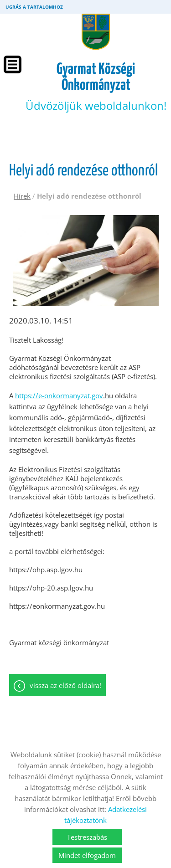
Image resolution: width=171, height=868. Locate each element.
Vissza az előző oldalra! (65, 685)
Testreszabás (87, 837)
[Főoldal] (96, 32)
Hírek (22, 196)
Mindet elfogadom (87, 855)
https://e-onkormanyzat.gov (64, 395)
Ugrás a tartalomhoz (34, 7)
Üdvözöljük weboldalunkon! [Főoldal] (96, 87)
